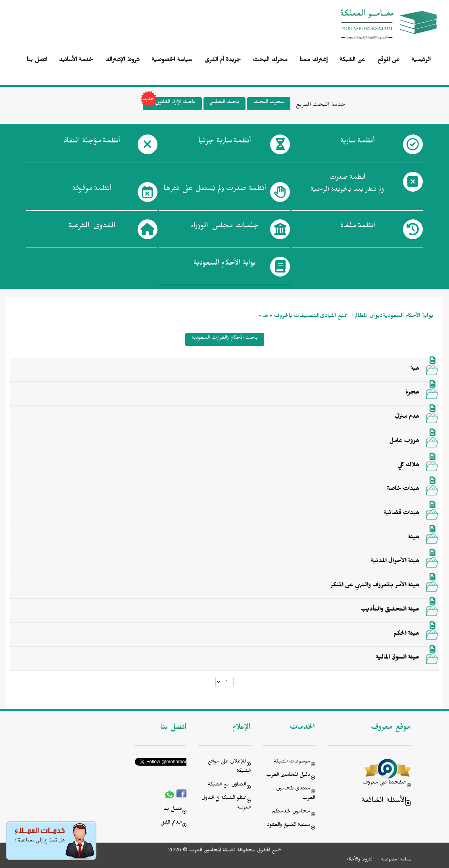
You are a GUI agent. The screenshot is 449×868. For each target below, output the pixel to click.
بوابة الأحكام (225, 265)
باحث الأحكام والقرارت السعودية (225, 339)
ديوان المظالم (369, 317)
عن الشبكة (352, 59)
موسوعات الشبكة (292, 762)
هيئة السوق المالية (398, 658)
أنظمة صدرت (215, 190)
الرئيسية (421, 59)
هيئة (414, 538)
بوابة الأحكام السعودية (408, 317)
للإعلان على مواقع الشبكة (229, 767)
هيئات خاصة (403, 490)
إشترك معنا (314, 59)
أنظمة (357, 142)
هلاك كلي (408, 466)
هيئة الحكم (406, 634)
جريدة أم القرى (223, 59)
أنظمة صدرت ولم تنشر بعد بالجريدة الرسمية (347, 185)
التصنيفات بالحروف (297, 317)
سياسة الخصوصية (172, 59)
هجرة (412, 393)
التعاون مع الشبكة (227, 785)
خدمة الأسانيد (76, 59)
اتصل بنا (37, 59)
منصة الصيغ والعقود (289, 826)
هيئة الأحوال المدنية (395, 562)
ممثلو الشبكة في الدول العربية (226, 804)
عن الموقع (389, 59)
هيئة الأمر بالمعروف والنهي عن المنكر (375, 586)
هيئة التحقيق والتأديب (390, 610)
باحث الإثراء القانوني (169, 104)
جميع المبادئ (334, 317)
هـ (266, 317)
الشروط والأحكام (360, 860)
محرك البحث (270, 59)
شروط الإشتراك (122, 59)
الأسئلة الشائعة (384, 802)
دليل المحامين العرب (288, 776)
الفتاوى (92, 227)
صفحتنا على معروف (384, 783)
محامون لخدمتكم (291, 812)
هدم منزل (407, 417)
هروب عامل (404, 442)
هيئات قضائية (402, 514)
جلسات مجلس (225, 227)
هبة (415, 369)
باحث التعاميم (224, 103)
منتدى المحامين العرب (295, 794)
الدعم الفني (171, 823)
